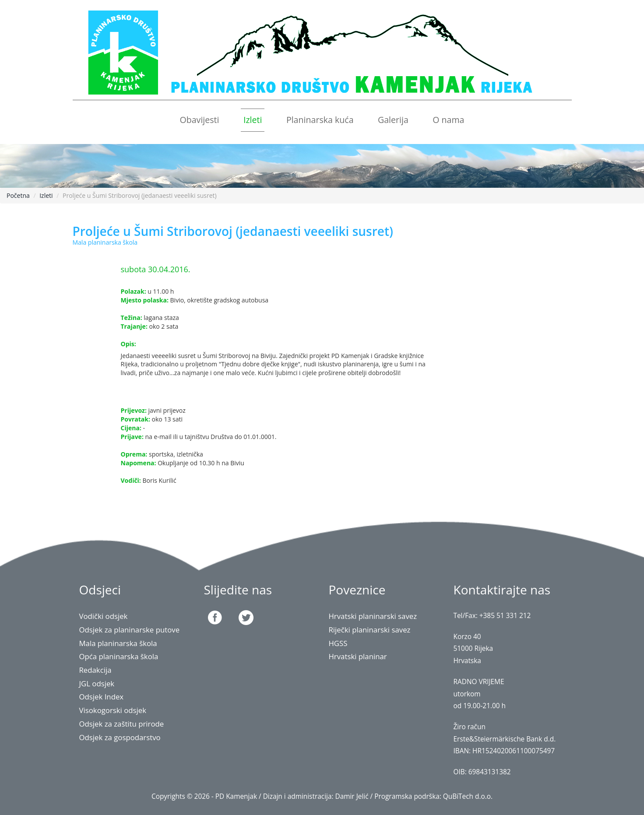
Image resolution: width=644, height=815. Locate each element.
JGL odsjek (97, 683)
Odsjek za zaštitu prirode (122, 724)
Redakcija (95, 670)
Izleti (253, 120)
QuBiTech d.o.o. (468, 796)
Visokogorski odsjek (113, 710)
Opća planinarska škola (119, 656)
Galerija (393, 120)
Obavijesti (199, 120)
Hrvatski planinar (358, 656)
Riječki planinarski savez (370, 630)
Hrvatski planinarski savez (373, 616)
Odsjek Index (102, 697)
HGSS (338, 643)
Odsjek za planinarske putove (130, 630)
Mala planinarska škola (118, 643)
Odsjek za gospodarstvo (120, 737)
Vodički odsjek (104, 616)
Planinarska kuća (320, 120)
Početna (18, 195)
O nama (448, 120)
